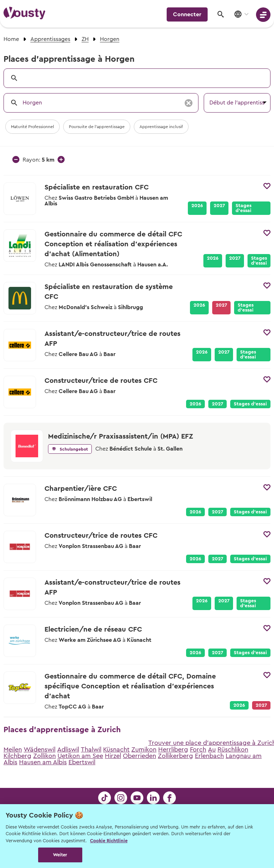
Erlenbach (209, 756)
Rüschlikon (233, 749)
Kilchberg (17, 756)
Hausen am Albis (43, 762)
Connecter (187, 14)
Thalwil (91, 749)
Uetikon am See (80, 756)
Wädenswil (40, 749)
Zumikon (144, 749)
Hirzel (113, 756)
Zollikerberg (175, 756)
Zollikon (44, 756)
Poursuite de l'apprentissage (97, 127)
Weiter (60, 855)
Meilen (13, 749)
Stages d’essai (243, 208)
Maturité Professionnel (32, 127)
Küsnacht (116, 749)
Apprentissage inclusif (161, 127)
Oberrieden (139, 756)
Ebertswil (82, 762)
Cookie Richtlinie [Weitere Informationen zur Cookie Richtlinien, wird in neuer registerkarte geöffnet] (109, 841)
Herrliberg (173, 749)
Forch (198, 749)
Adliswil (68, 749)
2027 (219, 206)
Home (11, 39)
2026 (197, 206)
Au (212, 749)
